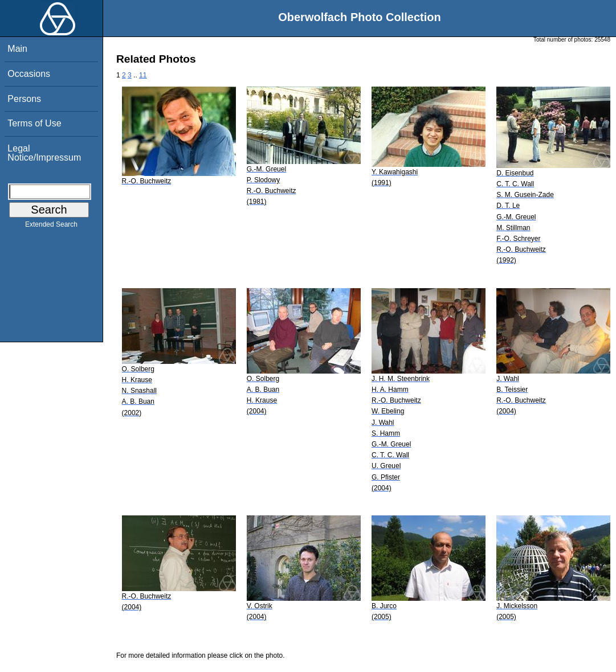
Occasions (29, 74)
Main (17, 49)
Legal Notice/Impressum (44, 153)
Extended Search (51, 227)
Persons (24, 99)
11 (143, 75)
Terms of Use (34, 123)
